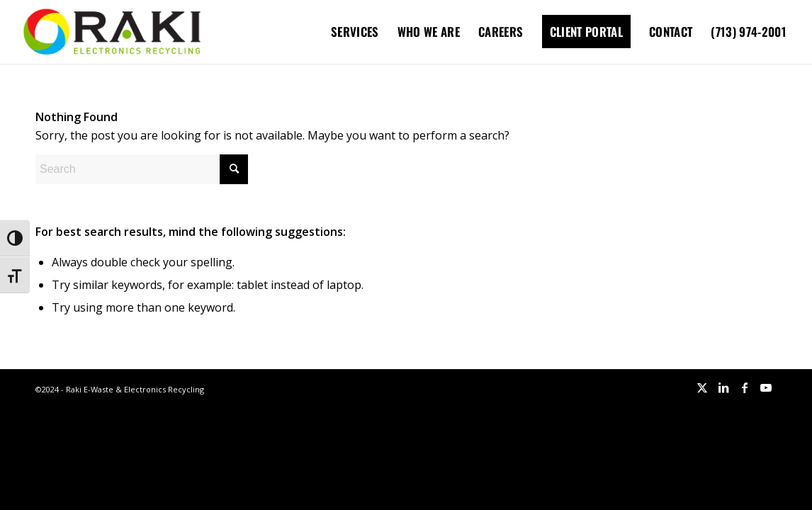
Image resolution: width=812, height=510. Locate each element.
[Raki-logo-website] (112, 32)
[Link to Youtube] (766, 387)
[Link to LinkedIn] (723, 387)
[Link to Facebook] (745, 387)
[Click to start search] (234, 169)
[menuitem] (355, 32)
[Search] (142, 169)
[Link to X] (702, 387)
